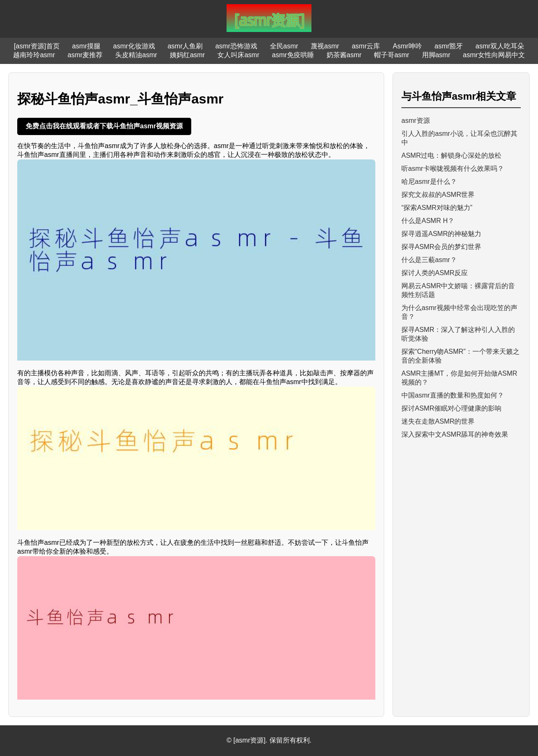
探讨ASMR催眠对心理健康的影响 (451, 408)
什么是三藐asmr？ (429, 260)
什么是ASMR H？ (428, 221)
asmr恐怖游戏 (236, 46)
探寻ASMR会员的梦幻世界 (441, 247)
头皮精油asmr (136, 55)
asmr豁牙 (449, 46)
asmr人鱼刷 (185, 46)
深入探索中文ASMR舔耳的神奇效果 (455, 434)
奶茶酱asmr (344, 55)
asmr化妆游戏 (134, 46)
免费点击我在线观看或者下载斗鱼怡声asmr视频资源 (104, 126)
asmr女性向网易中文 (494, 55)
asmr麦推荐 (85, 55)
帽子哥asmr (392, 55)
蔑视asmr (325, 46)
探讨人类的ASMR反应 (435, 273)
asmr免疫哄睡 (293, 55)
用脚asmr (436, 55)
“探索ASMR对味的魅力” (437, 208)
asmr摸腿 (87, 46)
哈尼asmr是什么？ (429, 182)
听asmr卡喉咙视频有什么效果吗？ (453, 168)
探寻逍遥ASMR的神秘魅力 (441, 234)
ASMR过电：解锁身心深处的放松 (451, 155)
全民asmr (284, 46)
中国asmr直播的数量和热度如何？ (453, 395)
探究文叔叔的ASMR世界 (438, 195)
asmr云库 (366, 46)
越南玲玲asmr (34, 55)
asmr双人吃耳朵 (500, 46)
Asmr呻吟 (407, 46)
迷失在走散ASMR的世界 (438, 421)
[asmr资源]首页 (37, 46)
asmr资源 (416, 121)
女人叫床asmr (238, 55)
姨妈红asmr (187, 55)
